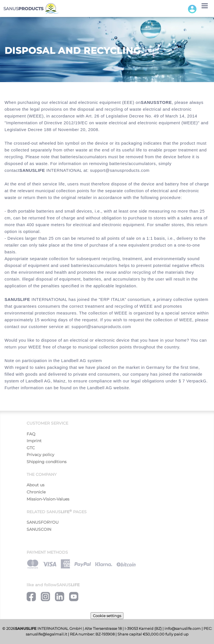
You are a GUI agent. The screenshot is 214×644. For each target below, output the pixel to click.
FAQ (31, 434)
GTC (31, 448)
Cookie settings (107, 616)
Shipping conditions (47, 462)
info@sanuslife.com (183, 629)
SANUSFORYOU (43, 522)
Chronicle (36, 492)
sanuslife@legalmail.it (46, 634)
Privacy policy (40, 455)
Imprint (34, 441)
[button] (192, 9)
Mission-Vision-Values (48, 499)
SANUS (31, 9)
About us (36, 485)
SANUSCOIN (39, 529)
